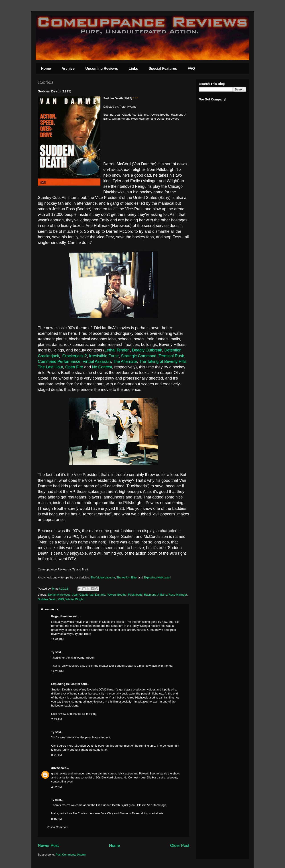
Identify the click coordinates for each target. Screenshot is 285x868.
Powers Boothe (117, 595)
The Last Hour (50, 367)
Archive (68, 68)
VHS (61, 599)
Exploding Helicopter (157, 577)
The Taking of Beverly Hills (163, 361)
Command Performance (59, 361)
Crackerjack (48, 356)
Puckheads (135, 595)
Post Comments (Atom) (71, 855)
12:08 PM (57, 639)
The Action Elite (126, 577)
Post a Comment (58, 827)
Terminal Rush (171, 356)
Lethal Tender (117, 350)
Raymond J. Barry (156, 595)
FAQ (191, 68)
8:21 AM (57, 755)
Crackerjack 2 (75, 356)
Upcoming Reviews (102, 68)
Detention (173, 350)
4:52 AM (57, 787)
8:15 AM (57, 819)
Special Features (163, 68)
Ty (53, 652)
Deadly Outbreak (147, 350)
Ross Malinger (178, 595)
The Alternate (125, 361)
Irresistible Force (104, 356)
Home (46, 68)
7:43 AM (57, 719)
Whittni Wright (74, 599)
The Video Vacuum (103, 577)
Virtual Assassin (97, 361)
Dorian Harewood (59, 595)
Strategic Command (139, 356)
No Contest (102, 367)
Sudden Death (47, 599)
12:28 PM (57, 671)
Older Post (180, 846)
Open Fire (74, 367)
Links (133, 68)
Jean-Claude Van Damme (89, 595)
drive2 (55, 768)
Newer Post (48, 846)
